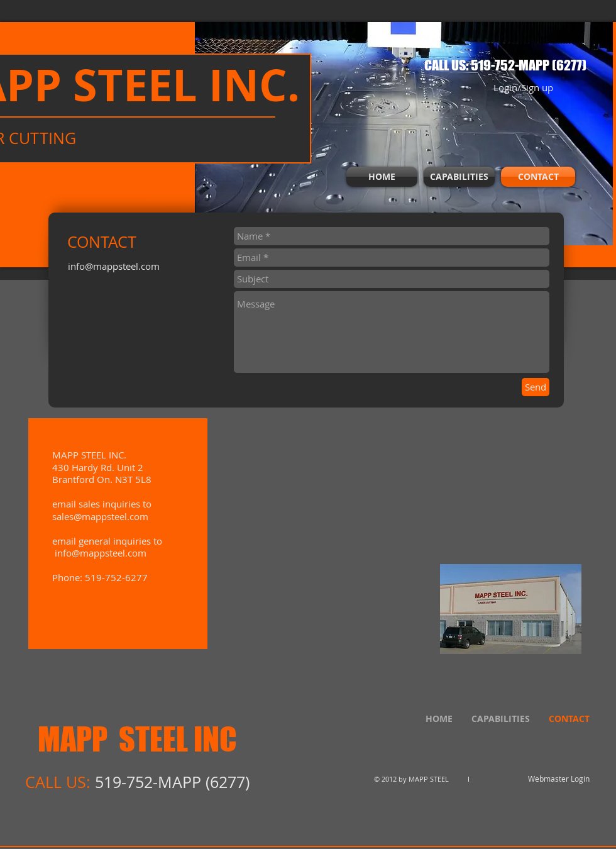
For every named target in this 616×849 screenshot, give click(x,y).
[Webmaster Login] (559, 779)
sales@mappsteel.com (100, 516)
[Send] (536, 387)
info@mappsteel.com (114, 266)
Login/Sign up (523, 88)
